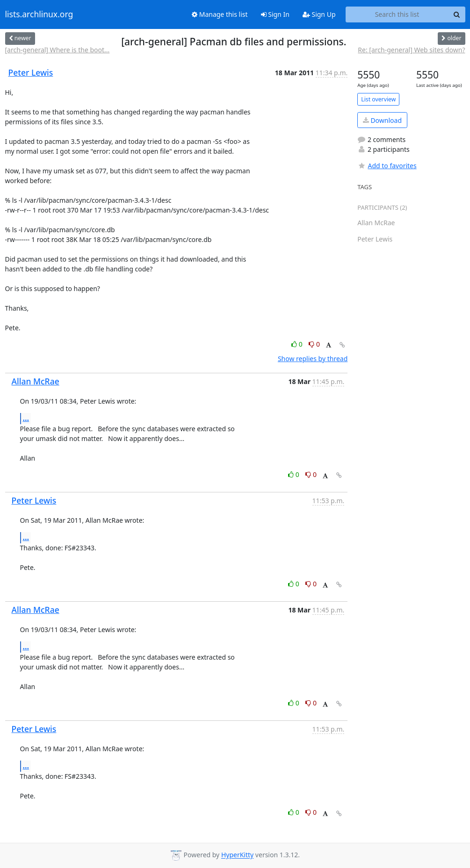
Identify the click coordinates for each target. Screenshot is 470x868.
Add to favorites (387, 166)
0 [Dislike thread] (314, 344)
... (26, 418)
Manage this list (220, 14)
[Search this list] (397, 14)
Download (382, 120)
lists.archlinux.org (39, 14)
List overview (378, 99)
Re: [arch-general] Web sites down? (411, 50)
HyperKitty (237, 855)
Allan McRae (36, 381)
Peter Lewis (31, 72)
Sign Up (319, 14)
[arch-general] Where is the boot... (58, 50)
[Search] (457, 14)
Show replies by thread (313, 359)
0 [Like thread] (298, 344)
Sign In (275, 14)
